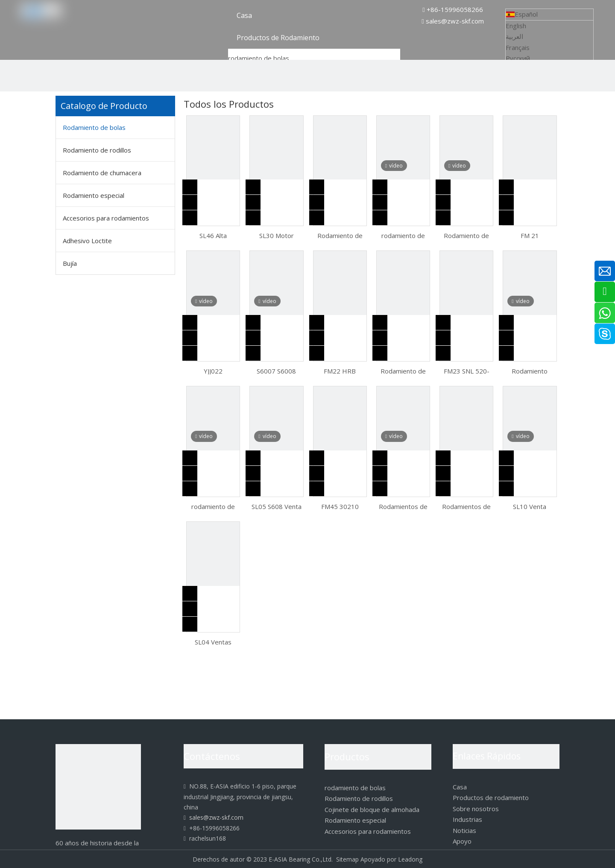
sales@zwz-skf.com (455, 21)
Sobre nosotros (476, 809)
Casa (460, 787)
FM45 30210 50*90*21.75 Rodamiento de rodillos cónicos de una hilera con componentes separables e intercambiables (340, 506)
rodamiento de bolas (259, 58)
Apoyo (462, 841)
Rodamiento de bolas (94, 127)
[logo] (98, 787)
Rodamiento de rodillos (97, 150)
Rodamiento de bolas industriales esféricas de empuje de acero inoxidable (340, 235)
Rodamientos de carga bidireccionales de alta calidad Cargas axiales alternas (403, 506)
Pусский (518, 58)
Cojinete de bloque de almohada (372, 809)
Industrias (467, 819)
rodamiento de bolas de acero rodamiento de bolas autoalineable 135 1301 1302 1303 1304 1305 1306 (403, 235)
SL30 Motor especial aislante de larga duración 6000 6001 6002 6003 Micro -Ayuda (276, 235)
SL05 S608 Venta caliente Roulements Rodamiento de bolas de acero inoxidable (277, 506)
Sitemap (347, 859)
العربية (514, 36)
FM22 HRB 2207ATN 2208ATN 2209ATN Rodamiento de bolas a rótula (340, 371)
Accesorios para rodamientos (106, 218)
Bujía (70, 263)
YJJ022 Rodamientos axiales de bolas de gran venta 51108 (213, 371)
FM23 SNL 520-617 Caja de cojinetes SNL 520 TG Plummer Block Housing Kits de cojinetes (467, 371)
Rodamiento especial (94, 195)
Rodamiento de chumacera (102, 173)
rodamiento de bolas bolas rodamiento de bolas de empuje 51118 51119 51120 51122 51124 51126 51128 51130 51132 (213, 506)
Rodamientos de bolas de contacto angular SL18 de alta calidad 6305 (467, 506)
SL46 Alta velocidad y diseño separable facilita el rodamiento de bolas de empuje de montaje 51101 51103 (213, 235)
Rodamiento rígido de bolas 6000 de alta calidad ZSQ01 (530, 371)
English (516, 26)
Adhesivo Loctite (87, 241)
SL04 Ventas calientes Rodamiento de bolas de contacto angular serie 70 (213, 641)
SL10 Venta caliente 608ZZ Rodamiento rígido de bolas (530, 506)
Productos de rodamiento (491, 797)
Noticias (464, 830)
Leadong (410, 859)
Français (518, 47)
